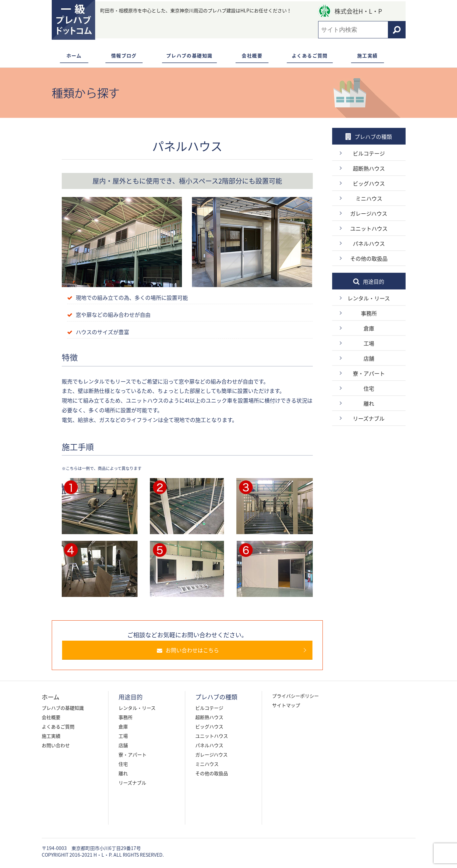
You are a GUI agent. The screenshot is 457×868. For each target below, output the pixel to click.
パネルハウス (369, 243)
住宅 (369, 388)
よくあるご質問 (310, 55)
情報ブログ (124, 55)
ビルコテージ (369, 153)
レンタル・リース (369, 298)
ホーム (74, 55)
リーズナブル (369, 418)
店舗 (369, 358)
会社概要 (252, 55)
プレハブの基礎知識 (189, 55)
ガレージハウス (369, 213)
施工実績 (368, 55)
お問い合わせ (56, 745)
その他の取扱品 (369, 258)
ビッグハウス (369, 183)
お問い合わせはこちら (191, 650)
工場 (369, 343)
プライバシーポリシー (295, 696)
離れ (369, 403)
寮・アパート (369, 373)
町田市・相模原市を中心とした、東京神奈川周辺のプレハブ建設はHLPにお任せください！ (196, 10)
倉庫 (369, 328)
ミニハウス (369, 198)
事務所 (369, 313)
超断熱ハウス (369, 168)
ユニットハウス (369, 228)
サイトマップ (286, 705)
